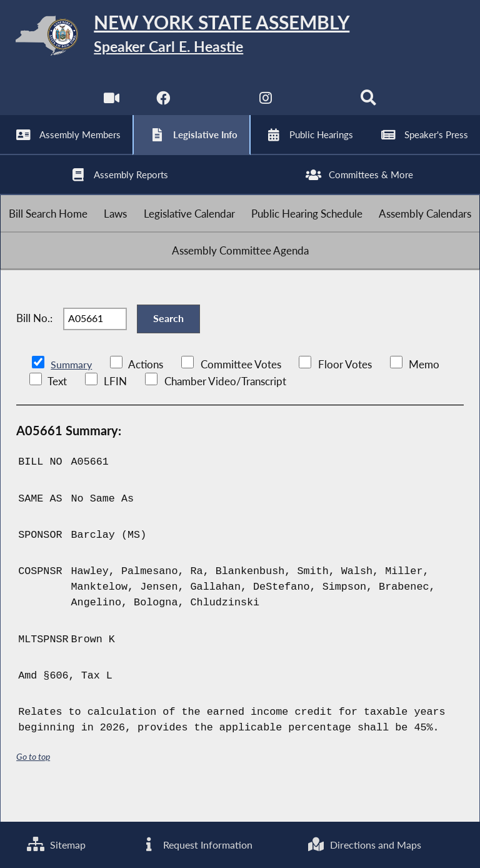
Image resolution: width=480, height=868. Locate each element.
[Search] (369, 106)
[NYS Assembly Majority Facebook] (162, 106)
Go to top (33, 782)
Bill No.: (34, 341)
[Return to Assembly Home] (240, 38)
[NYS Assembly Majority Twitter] (214, 106)
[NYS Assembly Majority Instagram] (266, 106)
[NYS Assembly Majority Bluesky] (318, 106)
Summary (72, 391)
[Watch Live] (111, 106)
